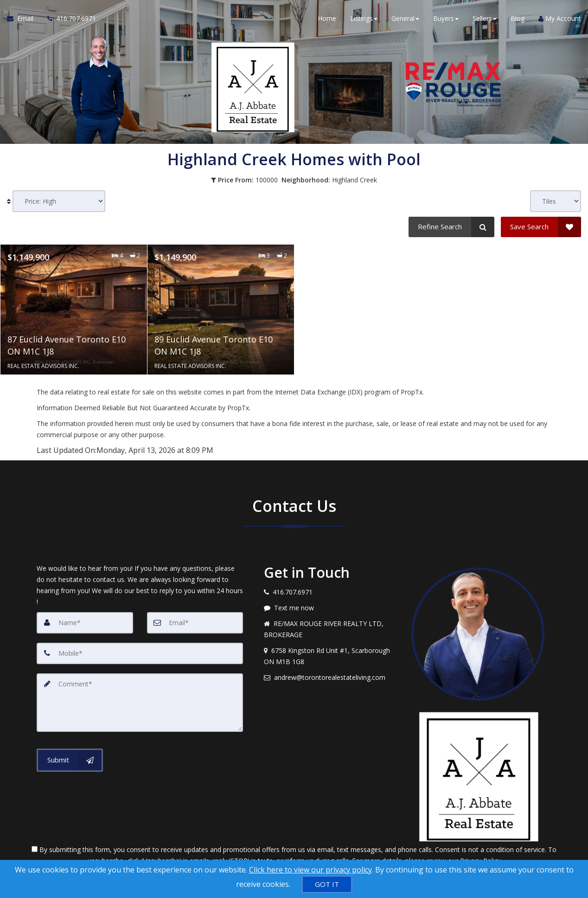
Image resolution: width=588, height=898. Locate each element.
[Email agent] (331, 678)
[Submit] (70, 760)
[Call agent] (68, 19)
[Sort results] (59, 201)
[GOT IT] (327, 884)
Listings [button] (364, 18)
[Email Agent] (24, 19)
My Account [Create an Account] (560, 18)
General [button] (405, 18)
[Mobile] (140, 653)
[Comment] (140, 703)
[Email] (195, 623)
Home (327, 18)
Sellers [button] (485, 18)
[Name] (85, 623)
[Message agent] (331, 608)
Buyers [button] (446, 18)
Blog (518, 18)
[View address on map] (331, 656)
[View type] (556, 201)
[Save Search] (541, 227)
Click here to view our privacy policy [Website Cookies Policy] (310, 870)
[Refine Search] (451, 227)
